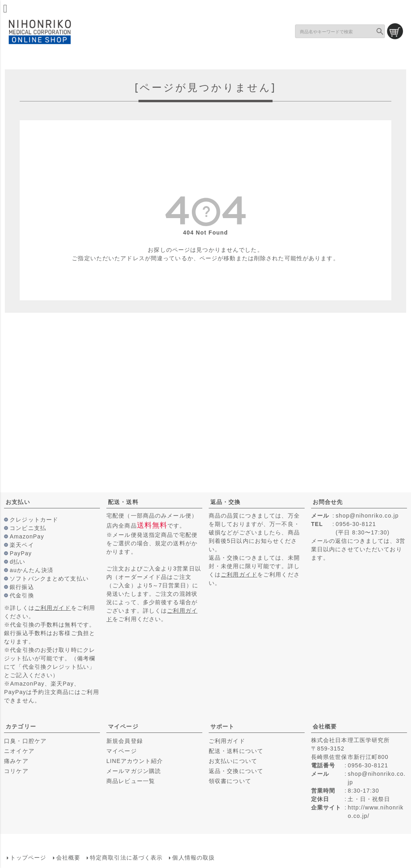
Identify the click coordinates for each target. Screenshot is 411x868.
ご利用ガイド (53, 608)
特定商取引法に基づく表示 (126, 857)
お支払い (18, 502)
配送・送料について (236, 751)
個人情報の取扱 (193, 857)
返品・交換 (226, 502)
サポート (222, 726)
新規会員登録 (125, 741)
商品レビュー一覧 (131, 781)
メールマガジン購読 (134, 771)
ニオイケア (19, 751)
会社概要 (325, 726)
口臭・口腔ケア (25, 741)
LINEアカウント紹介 (135, 761)
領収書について (230, 781)
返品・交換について (236, 771)
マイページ (123, 726)
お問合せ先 (328, 502)
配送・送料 (123, 502)
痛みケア (16, 761)
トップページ (28, 857)
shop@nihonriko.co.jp (367, 516)
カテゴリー (21, 726)
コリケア (16, 771)
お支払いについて (233, 761)
